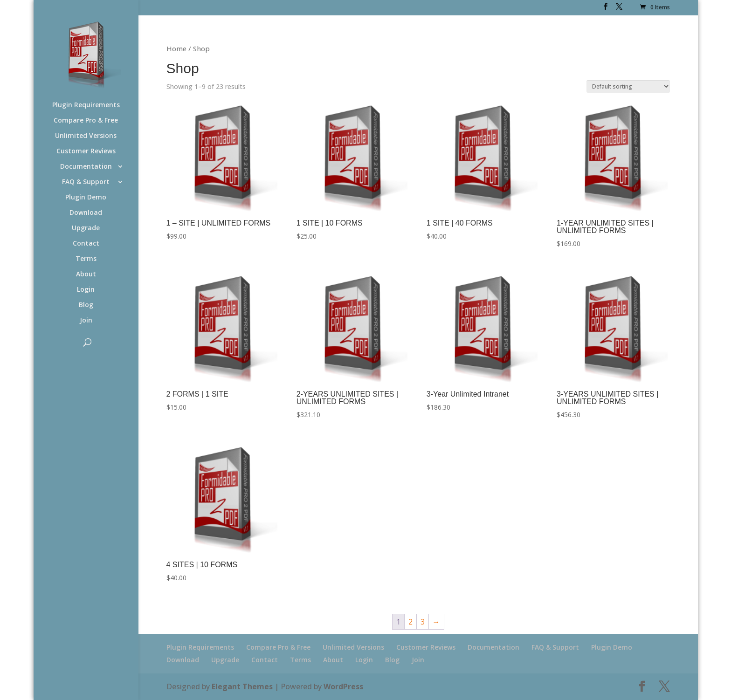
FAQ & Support (86, 182)
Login (86, 290)
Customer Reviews (86, 151)
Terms (86, 259)
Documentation (86, 167)
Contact (86, 244)
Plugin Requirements (86, 105)
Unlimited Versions (86, 136)
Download (86, 213)
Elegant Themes (242, 686)
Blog (86, 305)
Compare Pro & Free (86, 121)
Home (176, 48)
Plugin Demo (86, 198)
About (86, 275)
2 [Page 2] (410, 622)
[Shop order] (628, 86)
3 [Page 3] (423, 622)
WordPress (343, 686)
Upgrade (86, 228)
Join (86, 321)
